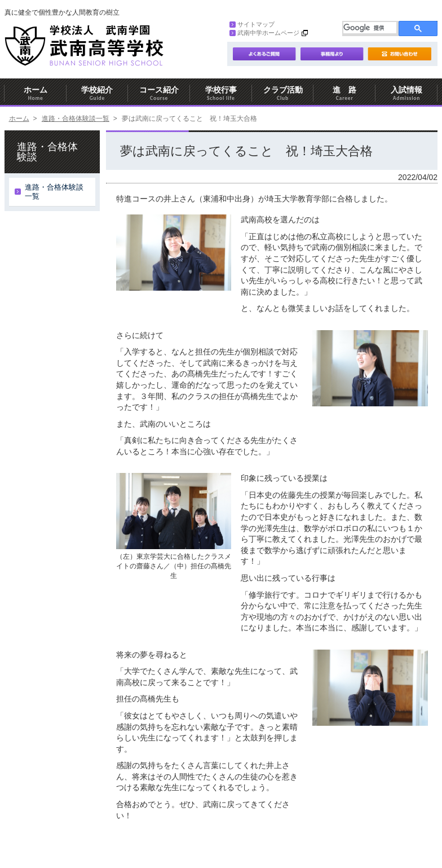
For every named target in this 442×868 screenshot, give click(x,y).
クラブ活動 (283, 93)
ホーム (36, 93)
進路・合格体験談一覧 (76, 119)
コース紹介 (159, 93)
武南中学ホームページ (264, 33)
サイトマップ (252, 24)
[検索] (370, 28)
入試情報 (406, 93)
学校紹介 (98, 93)
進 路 (344, 93)
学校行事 (221, 93)
